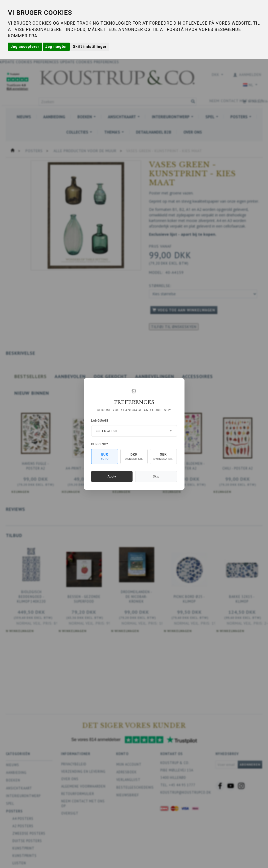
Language (100, 421)
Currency (100, 444)
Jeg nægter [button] (56, 47)
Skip (156, 476)
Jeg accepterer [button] (25, 47)
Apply (112, 476)
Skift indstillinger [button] (90, 47)
